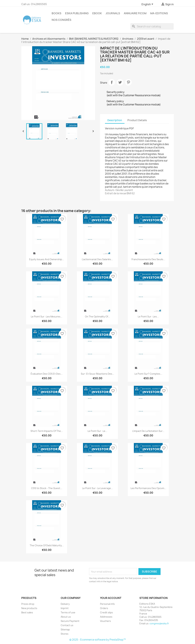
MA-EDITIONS (159, 13)
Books (56, 13)
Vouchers (105, 621)
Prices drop (28, 604)
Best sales (27, 612)
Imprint (65, 608)
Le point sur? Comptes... (148, 374)
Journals (113, 13)
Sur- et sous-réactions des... (97, 374)
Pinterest (128, 82)
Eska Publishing (77, 13)
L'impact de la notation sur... (148, 431)
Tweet (120, 82)
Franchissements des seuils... (148, 259)
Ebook (97, 13)
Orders (104, 608)
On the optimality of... (97, 317)
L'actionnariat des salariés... (97, 259)
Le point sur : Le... (97, 431)
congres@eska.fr (159, 623)
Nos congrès (62, 20)
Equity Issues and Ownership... (47, 259)
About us (66, 617)
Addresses (106, 617)
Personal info (107, 604)
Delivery (65, 604)
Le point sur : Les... (148, 317)
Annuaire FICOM (135, 13)
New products (29, 608)
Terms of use (68, 612)
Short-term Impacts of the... (47, 431)
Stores (65, 634)
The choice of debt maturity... (47, 545)
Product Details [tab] (137, 120)
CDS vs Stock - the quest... (47, 488)
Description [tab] (115, 120)
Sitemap (65, 629)
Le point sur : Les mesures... (47, 317)
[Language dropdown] (148, 4)
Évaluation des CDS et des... (47, 374)
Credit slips (106, 612)
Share (112, 82)
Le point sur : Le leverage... (97, 488)
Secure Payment (70, 621)
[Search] (152, 26)
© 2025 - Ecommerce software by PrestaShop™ (98, 640)
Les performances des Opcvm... (148, 488)
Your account (111, 598)
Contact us (67, 625)
